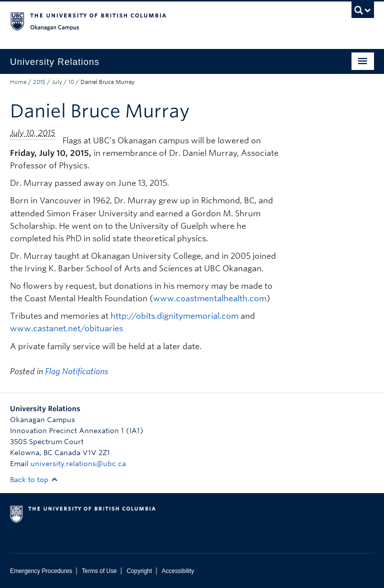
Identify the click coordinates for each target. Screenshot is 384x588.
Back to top (34, 480)
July (57, 82)
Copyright (139, 571)
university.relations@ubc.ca (78, 464)
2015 (39, 82)
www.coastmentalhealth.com (210, 298)
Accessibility (178, 571)
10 (71, 82)
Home (18, 82)
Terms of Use (99, 571)
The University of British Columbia (165, 20)
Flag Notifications (76, 371)
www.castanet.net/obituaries (66, 328)
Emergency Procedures (41, 571)
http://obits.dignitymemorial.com (174, 316)
